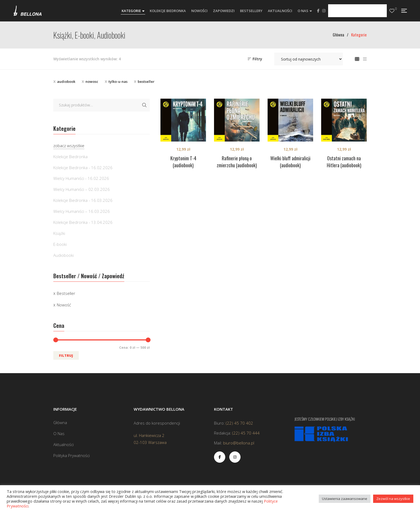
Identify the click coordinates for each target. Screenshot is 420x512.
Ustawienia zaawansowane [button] (345, 499)
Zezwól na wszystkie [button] (393, 499)
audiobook (66, 81)
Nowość (64, 305)
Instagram (324, 11)
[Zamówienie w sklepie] (309, 59)
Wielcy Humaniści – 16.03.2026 (82, 211)
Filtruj (66, 355)
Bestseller (66, 293)
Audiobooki (63, 255)
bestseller (146, 81)
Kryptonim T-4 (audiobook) (183, 162)
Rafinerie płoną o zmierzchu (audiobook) (237, 162)
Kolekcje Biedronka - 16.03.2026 (83, 200)
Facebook (318, 11)
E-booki (60, 244)
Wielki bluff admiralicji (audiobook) (290, 162)
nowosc (92, 81)
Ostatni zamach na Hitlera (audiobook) (344, 162)
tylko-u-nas (118, 81)
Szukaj (144, 105)
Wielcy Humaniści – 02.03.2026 (82, 189)
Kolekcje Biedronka (70, 157)
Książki (59, 233)
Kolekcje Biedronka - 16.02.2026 (83, 168)
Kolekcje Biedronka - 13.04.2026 (83, 222)
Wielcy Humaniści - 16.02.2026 (81, 178)
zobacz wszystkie (69, 146)
